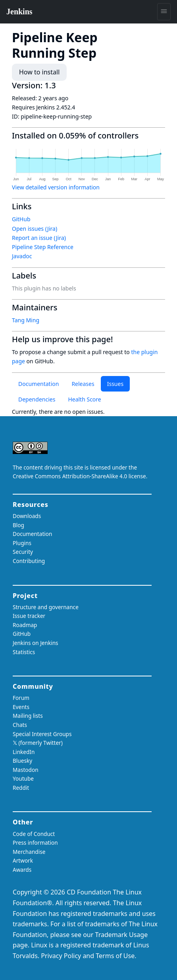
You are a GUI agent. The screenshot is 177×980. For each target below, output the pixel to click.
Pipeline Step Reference (43, 247)
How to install (39, 72)
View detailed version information (56, 187)
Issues (115, 384)
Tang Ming (26, 320)
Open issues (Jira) (35, 229)
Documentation (38, 384)
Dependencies (37, 399)
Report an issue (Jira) (39, 238)
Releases (83, 384)
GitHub (21, 219)
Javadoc (22, 256)
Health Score (84, 399)
